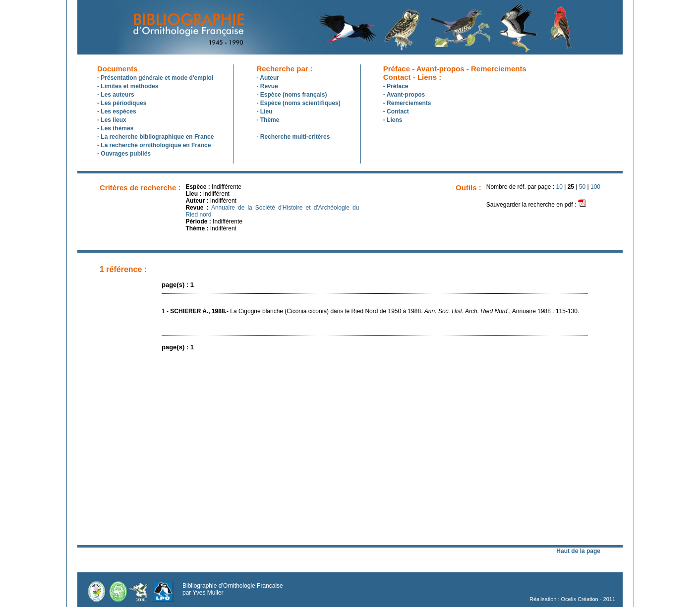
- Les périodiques (122, 103)
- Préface (396, 86)
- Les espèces (117, 111)
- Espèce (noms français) (292, 95)
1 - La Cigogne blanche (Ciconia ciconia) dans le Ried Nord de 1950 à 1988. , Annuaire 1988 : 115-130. (370, 311)
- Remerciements (407, 103)
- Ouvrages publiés (124, 154)
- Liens (393, 120)
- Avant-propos (404, 95)
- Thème (268, 120)
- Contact (396, 111)
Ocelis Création (580, 599)
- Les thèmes (115, 128)
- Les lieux (112, 120)
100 (595, 187)
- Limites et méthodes (128, 86)
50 (582, 187)
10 (559, 187)
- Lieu (264, 111)
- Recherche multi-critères (293, 137)
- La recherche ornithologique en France (154, 145)
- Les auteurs (116, 95)
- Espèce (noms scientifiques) (298, 103)
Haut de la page (578, 551)
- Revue (267, 86)
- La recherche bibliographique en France (155, 137)
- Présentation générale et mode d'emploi (155, 78)
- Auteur (268, 78)
